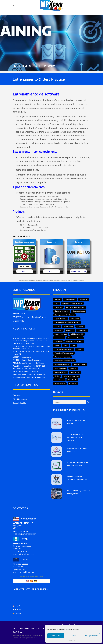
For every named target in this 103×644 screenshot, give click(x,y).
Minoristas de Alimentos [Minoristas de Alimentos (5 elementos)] (74, 342)
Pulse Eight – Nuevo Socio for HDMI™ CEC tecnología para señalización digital (29, 367)
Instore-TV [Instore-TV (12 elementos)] (70, 330)
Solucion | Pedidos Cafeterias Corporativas (77, 478)
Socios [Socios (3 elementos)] (57, 376)
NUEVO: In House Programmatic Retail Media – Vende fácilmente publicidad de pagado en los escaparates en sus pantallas (31, 341)
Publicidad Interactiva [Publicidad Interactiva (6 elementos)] (62, 365)
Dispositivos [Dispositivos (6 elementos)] (75, 319)
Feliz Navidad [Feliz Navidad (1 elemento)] (68, 326)
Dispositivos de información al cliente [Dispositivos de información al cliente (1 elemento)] (67, 322)
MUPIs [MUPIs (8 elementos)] (57, 345)
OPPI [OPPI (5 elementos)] (73, 345)
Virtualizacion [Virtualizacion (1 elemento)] (59, 380)
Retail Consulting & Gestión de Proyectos (78, 492)
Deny (74, 636)
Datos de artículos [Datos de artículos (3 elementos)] (79, 311)
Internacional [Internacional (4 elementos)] (82, 330)
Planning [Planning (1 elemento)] (79, 349)
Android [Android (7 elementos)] (57, 300)
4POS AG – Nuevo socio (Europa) (25, 371)
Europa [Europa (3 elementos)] (57, 326)
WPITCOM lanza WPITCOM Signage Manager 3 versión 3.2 (31, 353)
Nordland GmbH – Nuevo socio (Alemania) (29, 377)
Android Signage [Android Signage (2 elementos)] (70, 300)
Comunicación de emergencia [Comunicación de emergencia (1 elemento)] (72, 303)
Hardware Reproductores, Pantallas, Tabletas (78, 464)
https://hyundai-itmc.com (23, 572)
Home (15, 63)
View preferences (91, 636)
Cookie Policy (72, 640)
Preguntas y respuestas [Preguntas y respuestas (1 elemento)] (62, 357)
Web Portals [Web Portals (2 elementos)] (72, 380)
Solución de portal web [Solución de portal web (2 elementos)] (71, 376)
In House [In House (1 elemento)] (80, 326)
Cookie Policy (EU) (20, 403)
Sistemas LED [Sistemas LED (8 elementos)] (75, 372)
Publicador (17, 395)
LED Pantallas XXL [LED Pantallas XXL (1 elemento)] (77, 334)
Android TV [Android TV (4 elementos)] (83, 300)
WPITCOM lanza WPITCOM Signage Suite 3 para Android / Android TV (31, 347)
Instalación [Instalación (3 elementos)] (58, 330)
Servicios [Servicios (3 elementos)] (73, 368)
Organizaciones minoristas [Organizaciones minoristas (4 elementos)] (64, 349)
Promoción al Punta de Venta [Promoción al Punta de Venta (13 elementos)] (64, 361)
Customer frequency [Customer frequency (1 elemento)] (62, 311)
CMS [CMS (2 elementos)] (56, 303)
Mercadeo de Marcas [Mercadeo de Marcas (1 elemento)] (75, 338)
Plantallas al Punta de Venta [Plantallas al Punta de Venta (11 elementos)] (64, 353)
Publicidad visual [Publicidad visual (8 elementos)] (60, 368)
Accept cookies (56, 636)
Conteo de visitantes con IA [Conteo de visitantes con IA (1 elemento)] (75, 307)
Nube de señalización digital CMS (76, 422)
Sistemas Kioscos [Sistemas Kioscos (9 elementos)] (60, 372)
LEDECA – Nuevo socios (22, 357)
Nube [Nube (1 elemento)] (66, 345)
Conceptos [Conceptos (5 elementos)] (58, 307)
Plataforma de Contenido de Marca (77, 450)
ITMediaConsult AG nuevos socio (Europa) (28, 363)
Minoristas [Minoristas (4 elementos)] (58, 342)
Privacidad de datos (20, 399)
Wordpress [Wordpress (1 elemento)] (73, 384)
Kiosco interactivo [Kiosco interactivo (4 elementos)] (61, 334)
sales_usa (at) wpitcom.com (24, 534)
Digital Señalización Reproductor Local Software (75, 437)
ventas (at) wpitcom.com (23, 554)
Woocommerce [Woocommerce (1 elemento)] (60, 384)
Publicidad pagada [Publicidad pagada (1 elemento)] (79, 365)
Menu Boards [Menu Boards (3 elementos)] (59, 338)
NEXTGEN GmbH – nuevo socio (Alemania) (29, 374)
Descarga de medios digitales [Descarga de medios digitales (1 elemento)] (64, 315)
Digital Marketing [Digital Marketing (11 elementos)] (61, 319)
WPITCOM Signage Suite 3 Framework (27, 360)
